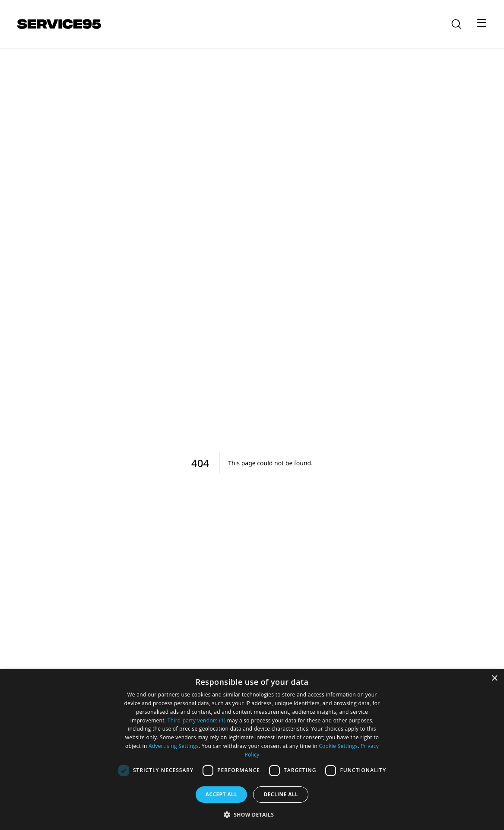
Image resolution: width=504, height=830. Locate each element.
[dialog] (252, 750)
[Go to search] (462, 24)
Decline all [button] (281, 794)
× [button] (494, 679)
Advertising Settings (174, 746)
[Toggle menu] (482, 22)
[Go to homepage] (59, 24)
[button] (252, 814)
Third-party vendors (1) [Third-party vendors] (197, 720)
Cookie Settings (338, 746)
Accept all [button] (222, 794)
